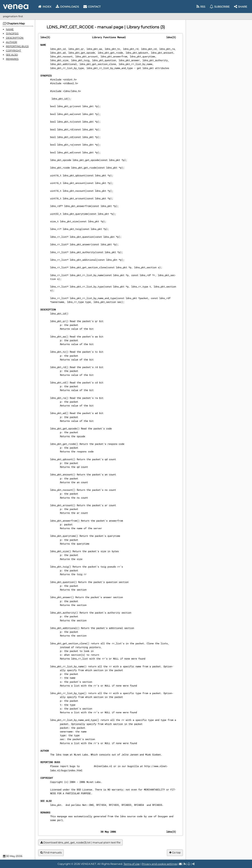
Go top (175, 853)
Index (45, 7)
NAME (10, 29)
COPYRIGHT (13, 50)
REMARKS (12, 59)
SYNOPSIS (12, 33)
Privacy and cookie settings (159, 864)
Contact (92, 7)
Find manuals (51, 853)
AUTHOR (11, 42)
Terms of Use (132, 864)
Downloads (67, 7)
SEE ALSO (12, 55)
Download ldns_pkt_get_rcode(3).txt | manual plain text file (80, 843)
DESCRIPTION (15, 38)
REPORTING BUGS (17, 46)
